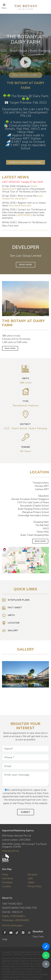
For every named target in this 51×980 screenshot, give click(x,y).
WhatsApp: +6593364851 (16, 920)
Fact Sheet (7, 878)
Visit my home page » (13, 925)
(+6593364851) (24, 215)
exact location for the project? (22, 197)
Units (30, 878)
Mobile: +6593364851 (14, 916)
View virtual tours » (26, 97)
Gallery (31, 882)
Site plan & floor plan (20, 206)
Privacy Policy (35, 886)
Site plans (33, 875)
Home (5, 875)
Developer (7, 882)
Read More (26, 265)
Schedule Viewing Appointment (26, 162)
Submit (26, 812)
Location (6, 886)
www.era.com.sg (10, 851)
